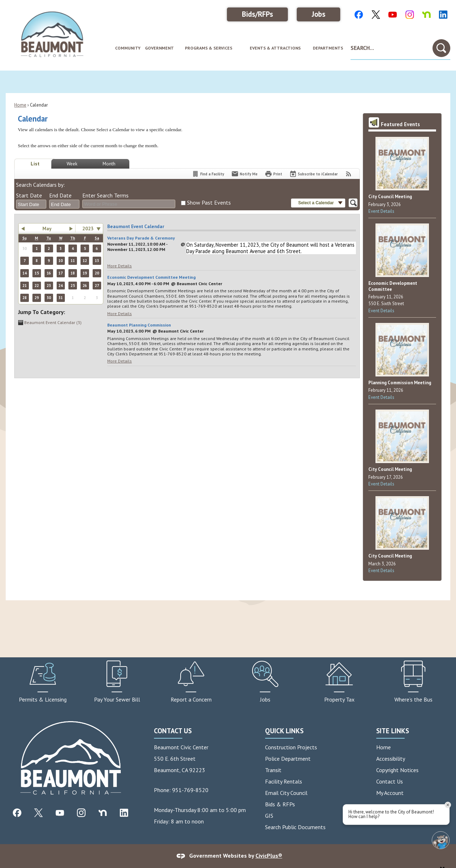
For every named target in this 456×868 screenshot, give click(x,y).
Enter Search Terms (105, 195)
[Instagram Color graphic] (410, 14)
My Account (390, 793)
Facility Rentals (284, 781)
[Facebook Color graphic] (359, 14)
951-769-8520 (190, 790)
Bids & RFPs (280, 804)
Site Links (393, 731)
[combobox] (31, 204)
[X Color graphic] (376, 14)
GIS (269, 816)
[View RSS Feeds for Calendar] (349, 174)
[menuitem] (127, 48)
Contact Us (390, 781)
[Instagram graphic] (81, 812)
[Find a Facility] (208, 174)
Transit (273, 770)
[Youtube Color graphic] (393, 14)
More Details (120, 266)
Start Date (29, 195)
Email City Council (286, 793)
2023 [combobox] (88, 228)
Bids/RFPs (257, 14)
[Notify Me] (244, 174)
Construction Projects (291, 747)
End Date (60, 195)
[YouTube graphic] (60, 812)
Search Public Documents (295, 827)
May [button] (47, 228)
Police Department (288, 759)
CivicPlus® (269, 856)
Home (20, 105)
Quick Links (284, 731)
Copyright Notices (397, 770)
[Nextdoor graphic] (103, 812)
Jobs (318, 14)
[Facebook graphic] (17, 812)
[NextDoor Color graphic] (426, 14)
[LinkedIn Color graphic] (443, 14)
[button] (441, 48)
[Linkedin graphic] (124, 812)
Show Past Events (209, 202)
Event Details (381, 211)
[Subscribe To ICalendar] (313, 174)
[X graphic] (38, 812)
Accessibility (391, 759)
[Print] (273, 174)
